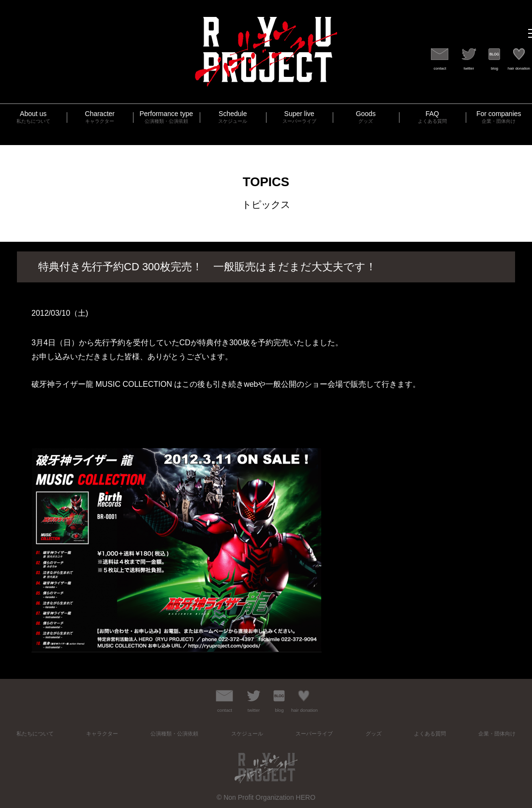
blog (495, 68)
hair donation (519, 68)
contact (440, 68)
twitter (469, 68)
